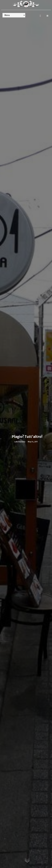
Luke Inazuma (20, 442)
